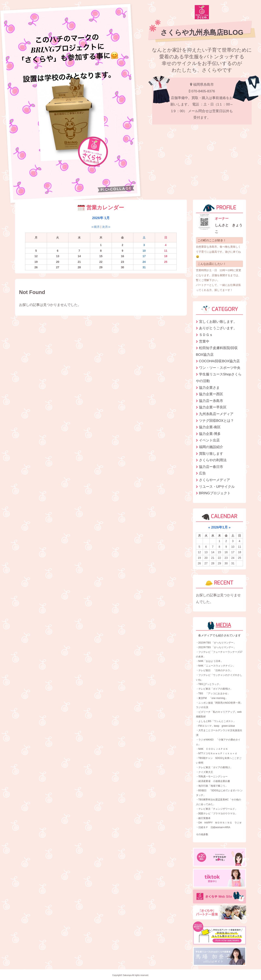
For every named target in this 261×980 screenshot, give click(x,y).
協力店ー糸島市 (211, 401)
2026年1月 (219, 527)
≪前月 (95, 227)
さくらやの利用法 (213, 460)
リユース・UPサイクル (217, 487)
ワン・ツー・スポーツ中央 (220, 368)
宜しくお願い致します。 (218, 322)
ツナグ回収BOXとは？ (216, 421)
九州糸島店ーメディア (216, 414)
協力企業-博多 (210, 434)
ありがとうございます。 (218, 328)
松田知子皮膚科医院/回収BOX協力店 (217, 351)
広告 (202, 473)
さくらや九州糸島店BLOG (202, 32)
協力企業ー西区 (211, 394)
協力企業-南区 (210, 427)
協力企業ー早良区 (213, 407)
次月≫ (106, 227)
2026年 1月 (101, 218)
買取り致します (211, 454)
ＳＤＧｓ (206, 335)
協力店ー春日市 (211, 467)
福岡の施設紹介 (211, 447)
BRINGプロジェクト (215, 493)
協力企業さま (209, 388)
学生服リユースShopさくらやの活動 (219, 378)
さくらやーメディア (214, 480)
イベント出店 (209, 440)
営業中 (204, 341)
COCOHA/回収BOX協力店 (219, 361)
